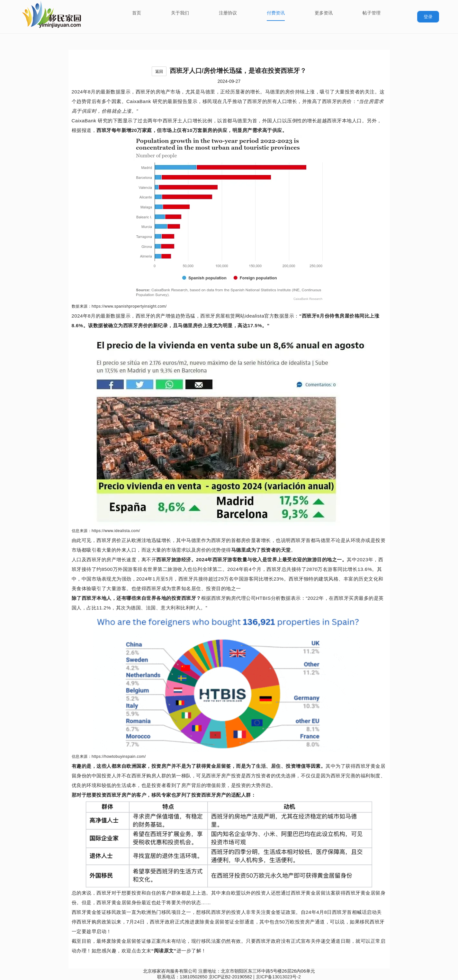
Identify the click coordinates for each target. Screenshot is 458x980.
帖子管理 (372, 13)
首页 (137, 13)
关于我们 (180, 13)
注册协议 (228, 13)
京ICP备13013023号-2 (278, 977)
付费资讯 (276, 13)
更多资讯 (324, 13)
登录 (428, 17)
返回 (159, 72)
